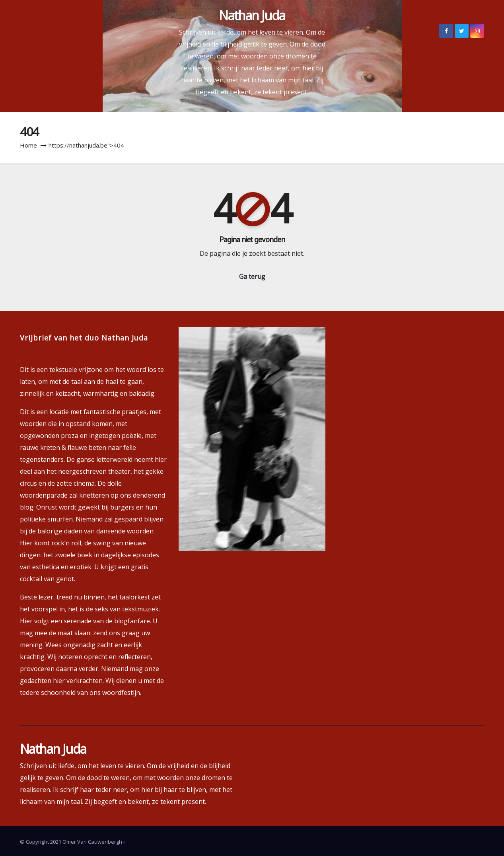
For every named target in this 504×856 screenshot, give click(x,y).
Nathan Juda (252, 15)
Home (28, 145)
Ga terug (252, 276)
